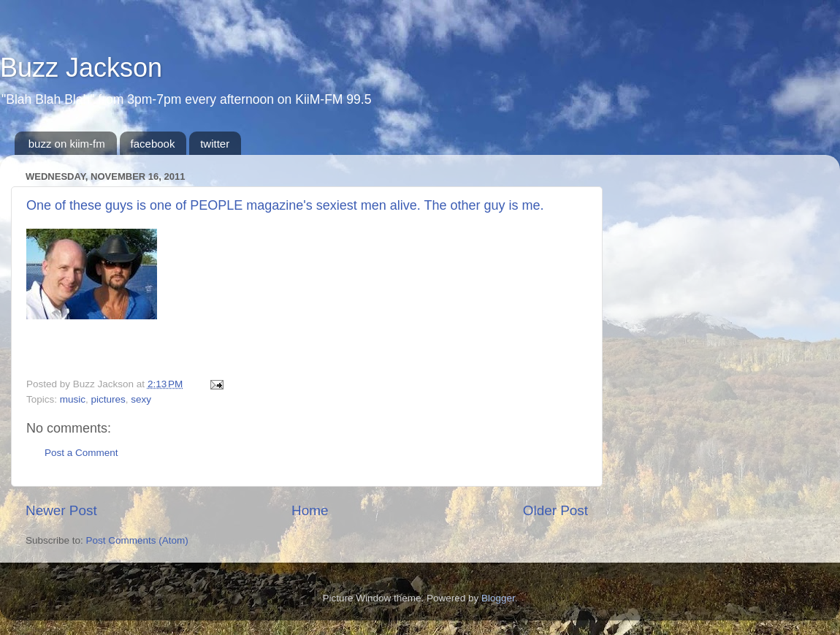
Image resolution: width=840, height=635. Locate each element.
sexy (141, 399)
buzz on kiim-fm (67, 144)
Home (310, 510)
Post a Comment (81, 453)
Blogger (498, 598)
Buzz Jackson (81, 68)
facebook (153, 144)
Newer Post (61, 510)
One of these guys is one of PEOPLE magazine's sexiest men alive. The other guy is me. (285, 205)
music (73, 399)
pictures (108, 399)
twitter (215, 144)
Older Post (555, 510)
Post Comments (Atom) (137, 540)
